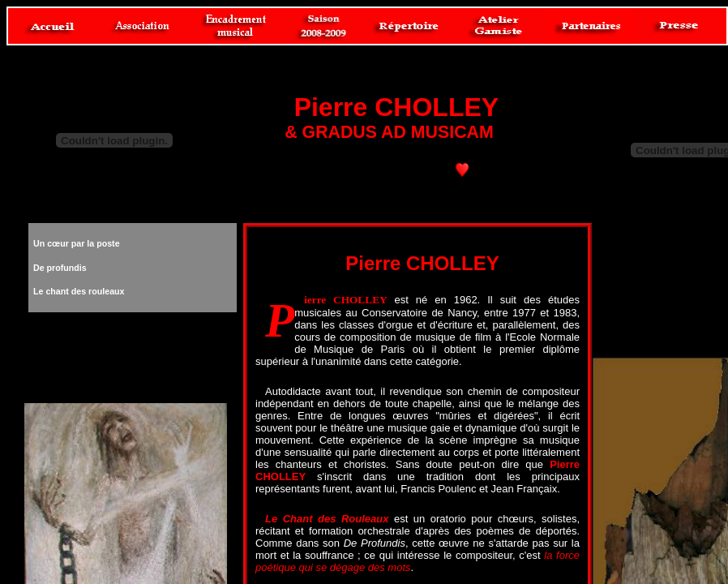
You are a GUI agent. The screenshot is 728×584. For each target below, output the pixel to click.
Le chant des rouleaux (79, 291)
